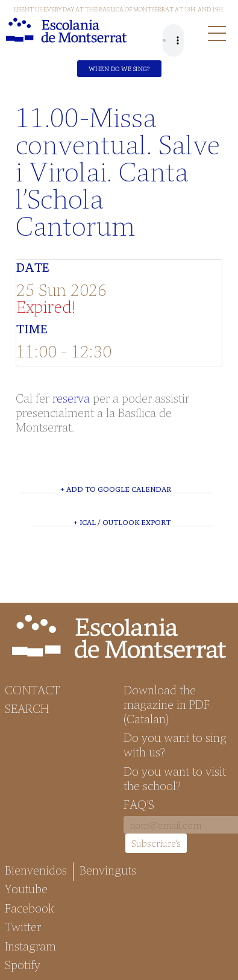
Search (27, 708)
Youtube (26, 888)
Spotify (23, 964)
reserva (71, 397)
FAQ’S (139, 804)
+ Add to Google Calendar (116, 489)
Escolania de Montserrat (66, 30)
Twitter (23, 926)
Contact (32, 689)
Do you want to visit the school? (175, 778)
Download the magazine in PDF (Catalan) (167, 704)
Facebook (30, 908)
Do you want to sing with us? (175, 744)
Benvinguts (108, 870)
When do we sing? (119, 69)
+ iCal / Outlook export (122, 522)
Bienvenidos (36, 870)
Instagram (30, 946)
